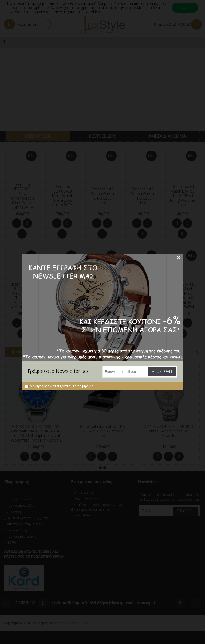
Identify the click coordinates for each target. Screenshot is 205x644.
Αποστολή (162, 371)
